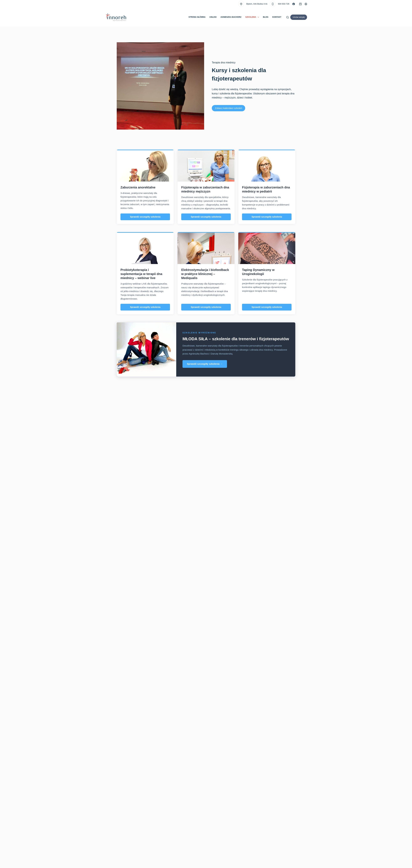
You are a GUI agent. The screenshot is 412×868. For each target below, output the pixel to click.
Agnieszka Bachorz (231, 17)
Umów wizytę (299, 17)
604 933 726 (284, 4)
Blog (266, 17)
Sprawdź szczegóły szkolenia (145, 217)
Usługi (213, 17)
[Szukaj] (288, 17)
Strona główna (197, 17)
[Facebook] (294, 4)
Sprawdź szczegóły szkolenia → (205, 364)
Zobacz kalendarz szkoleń (228, 108)
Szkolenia (253, 17)
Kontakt (277, 17)
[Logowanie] (306, 4)
